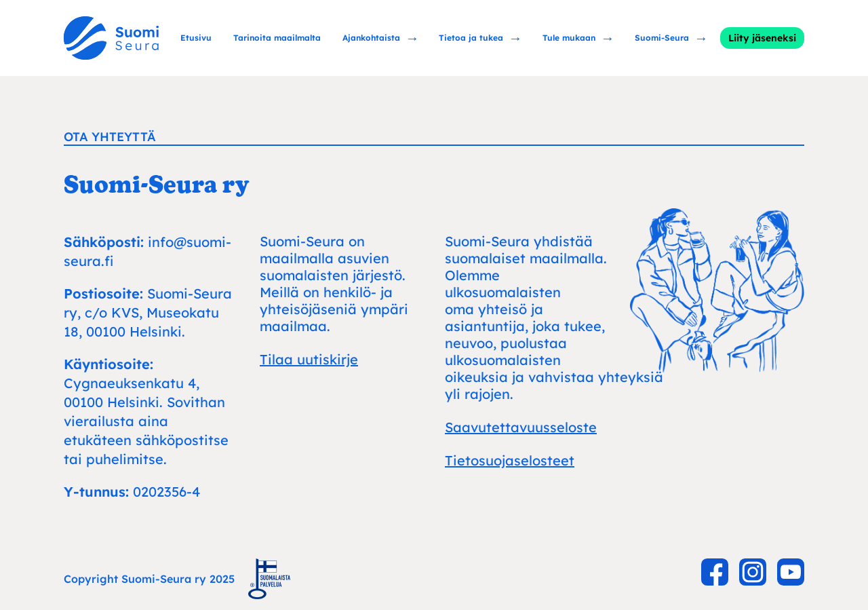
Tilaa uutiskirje (309, 359)
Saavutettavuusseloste (521, 427)
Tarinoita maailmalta (277, 38)
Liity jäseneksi (762, 38)
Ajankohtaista (371, 38)
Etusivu (196, 38)
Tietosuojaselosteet (510, 460)
